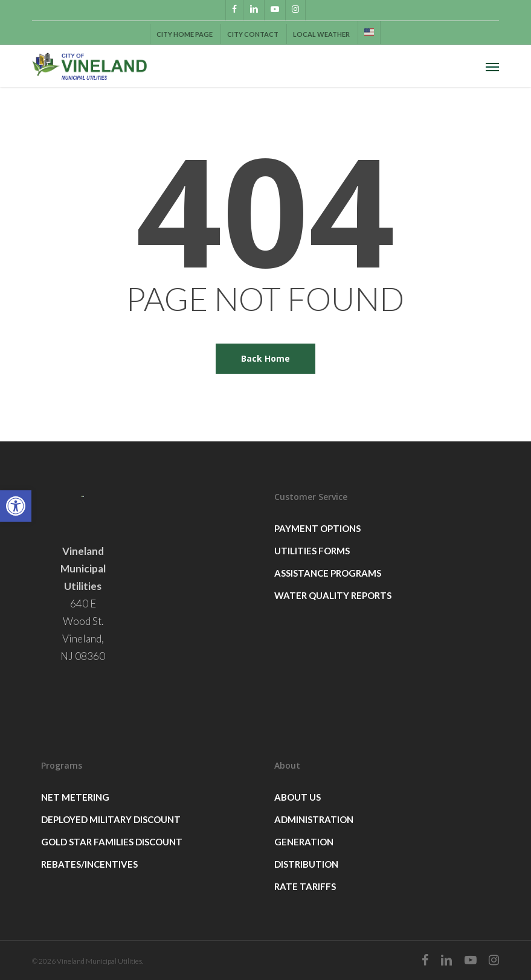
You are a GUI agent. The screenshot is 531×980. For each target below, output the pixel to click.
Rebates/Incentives (89, 864)
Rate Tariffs (305, 886)
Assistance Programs (328, 573)
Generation (304, 842)
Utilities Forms (312, 551)
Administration (314, 819)
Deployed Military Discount (111, 819)
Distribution (306, 864)
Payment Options (317, 528)
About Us (298, 797)
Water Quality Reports (333, 595)
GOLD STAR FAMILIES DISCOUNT (112, 842)
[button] (16, 506)
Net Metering (75, 797)
